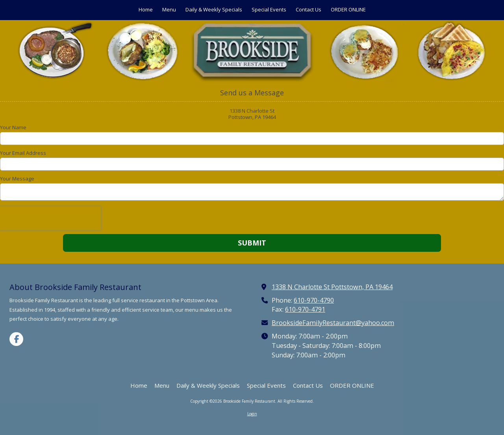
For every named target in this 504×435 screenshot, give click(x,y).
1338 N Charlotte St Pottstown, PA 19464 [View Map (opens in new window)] (332, 287)
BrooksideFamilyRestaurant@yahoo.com (333, 323)
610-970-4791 (305, 309)
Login (252, 414)
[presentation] (50, 218)
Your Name (13, 127)
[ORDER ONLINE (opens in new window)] (348, 10)
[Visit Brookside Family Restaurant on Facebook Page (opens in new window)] (16, 339)
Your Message (17, 178)
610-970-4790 (314, 300)
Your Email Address (23, 153)
